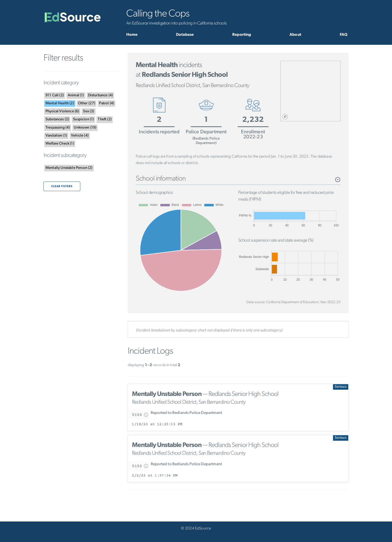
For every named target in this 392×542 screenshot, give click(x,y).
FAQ (344, 35)
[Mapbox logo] (285, 117)
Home (132, 35)
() (55, 95)
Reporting (242, 35)
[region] (310, 91)
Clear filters (62, 186)
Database (185, 35)
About (295, 35)
